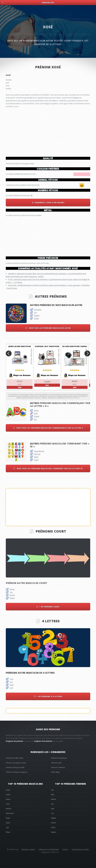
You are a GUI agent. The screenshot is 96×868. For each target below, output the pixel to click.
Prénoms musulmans (59, 758)
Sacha (8, 794)
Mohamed (10, 813)
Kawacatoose (39, 451)
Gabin (8, 823)
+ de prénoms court (49, 607)
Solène (54, 823)
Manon (54, 832)
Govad (12, 595)
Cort (11, 688)
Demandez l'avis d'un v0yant (50, 202)
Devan (12, 589)
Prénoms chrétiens (58, 767)
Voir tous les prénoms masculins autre (49, 328)
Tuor (12, 679)
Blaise (36, 457)
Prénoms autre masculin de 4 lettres (30, 673)
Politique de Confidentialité (49, 849)
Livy (11, 592)
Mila (53, 794)
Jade (53, 809)
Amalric (37, 316)
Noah (8, 790)
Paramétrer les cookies (80, 849)
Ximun (36, 410)
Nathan (9, 809)
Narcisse (37, 454)
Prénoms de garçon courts (16, 763)
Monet (12, 598)
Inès (53, 804)
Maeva (54, 799)
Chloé (53, 827)
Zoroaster (38, 310)
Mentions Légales (28, 849)
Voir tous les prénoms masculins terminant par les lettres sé (49, 468)
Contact (65, 849)
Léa (52, 813)
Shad (12, 685)
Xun (35, 419)
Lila (52, 790)
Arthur (8, 799)
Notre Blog (55, 772)
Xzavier (37, 416)
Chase (36, 460)
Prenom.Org (48, 3)
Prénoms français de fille (15, 767)
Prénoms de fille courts (15, 758)
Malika (53, 818)
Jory (35, 313)
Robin (8, 818)
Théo (8, 804)
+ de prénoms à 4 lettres (50, 696)
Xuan (36, 413)
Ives (11, 682)
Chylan (36, 318)
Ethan (8, 832)
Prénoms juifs (56, 763)
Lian (7, 827)
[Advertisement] (48, 235)
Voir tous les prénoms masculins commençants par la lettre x (49, 428)
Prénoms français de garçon (17, 772)
